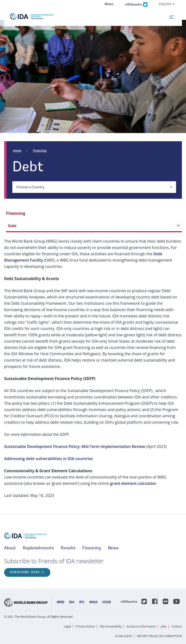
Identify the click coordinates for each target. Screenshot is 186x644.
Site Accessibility (111, 626)
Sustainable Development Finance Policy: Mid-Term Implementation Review (75, 446)
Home (17, 151)
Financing (40, 151)
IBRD (60, 603)
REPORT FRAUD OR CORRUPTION (159, 636)
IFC (82, 603)
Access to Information (141, 626)
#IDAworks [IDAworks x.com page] (133, 5)
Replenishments (38, 548)
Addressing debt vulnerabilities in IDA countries (48, 459)
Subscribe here (25, 572)
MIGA (93, 603)
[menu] (172, 17)
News (109, 4)
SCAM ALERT (124, 636)
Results (68, 548)
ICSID (107, 603)
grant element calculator (133, 483)
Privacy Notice (85, 626)
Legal (67, 626)
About (10, 548)
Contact (177, 626)
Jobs (164, 626)
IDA (72, 603)
